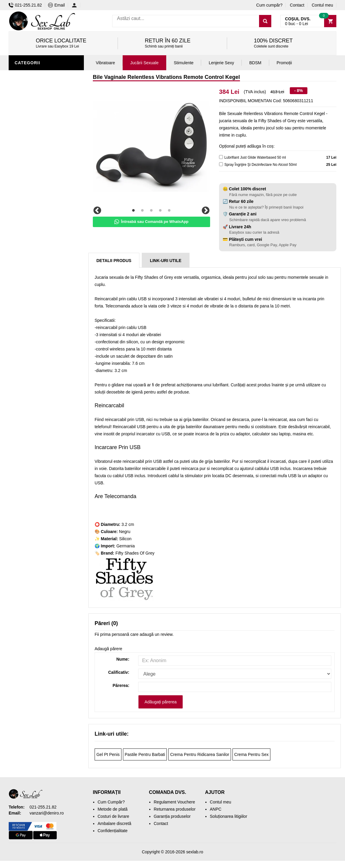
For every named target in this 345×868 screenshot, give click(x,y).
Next (206, 211)
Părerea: (121, 685)
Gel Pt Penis (108, 754)
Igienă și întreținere (40, 156)
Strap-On (27, 210)
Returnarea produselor (175, 809)
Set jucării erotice (39, 228)
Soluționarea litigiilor (228, 816)
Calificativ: (119, 672)
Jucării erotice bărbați (44, 138)
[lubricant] (221, 157)
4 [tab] (160, 211)
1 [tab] (133, 211)
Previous (97, 211)
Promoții (26, 264)
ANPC (216, 809)
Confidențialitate (113, 831)
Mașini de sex (32, 237)
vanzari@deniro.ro (47, 813)
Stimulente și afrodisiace (47, 129)
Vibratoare (30, 147)
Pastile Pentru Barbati (145, 754)
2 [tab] (142, 211)
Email (56, 5)
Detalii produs (114, 261)
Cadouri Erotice (36, 219)
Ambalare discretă (114, 823)
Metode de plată (113, 809)
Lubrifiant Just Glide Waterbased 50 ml (255, 157)
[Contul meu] (76, 5)
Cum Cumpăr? (111, 802)
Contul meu (323, 5)
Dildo (23, 192)
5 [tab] (169, 211)
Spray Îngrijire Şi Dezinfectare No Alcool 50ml (261, 165)
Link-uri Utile (166, 261)
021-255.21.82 (25, 5)
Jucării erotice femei (41, 76)
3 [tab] (151, 211)
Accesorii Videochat (40, 255)
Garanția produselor (172, 816)
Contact (297, 5)
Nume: (123, 659)
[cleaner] (221, 164)
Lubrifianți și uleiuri (41, 174)
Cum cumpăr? (269, 5)
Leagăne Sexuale (37, 246)
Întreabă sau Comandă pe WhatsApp (151, 222)
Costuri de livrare (113, 816)
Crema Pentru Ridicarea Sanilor (200, 754)
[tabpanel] (151, 146)
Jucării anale (32, 183)
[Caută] (265, 21)
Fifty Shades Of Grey (135, 553)
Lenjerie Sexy (33, 165)
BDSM (22, 201)
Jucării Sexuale (144, 63)
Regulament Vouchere (174, 802)
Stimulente (184, 63)
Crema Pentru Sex (251, 754)
